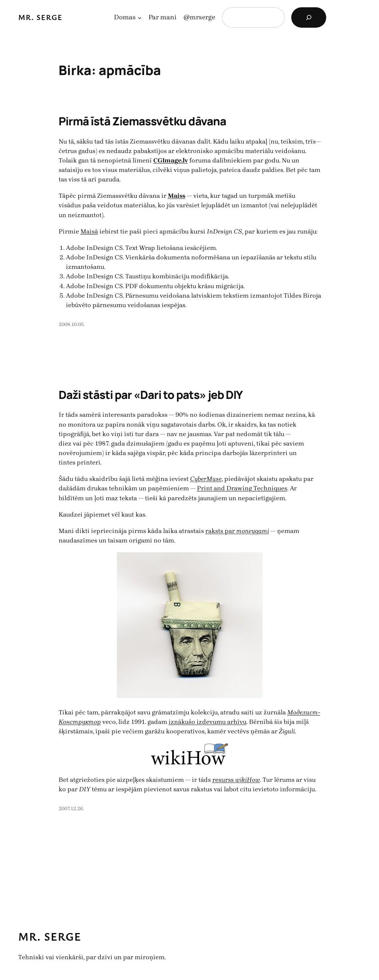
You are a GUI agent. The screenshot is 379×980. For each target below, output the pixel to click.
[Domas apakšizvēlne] (140, 18)
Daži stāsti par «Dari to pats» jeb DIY (151, 395)
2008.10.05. (72, 324)
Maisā (89, 231)
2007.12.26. (71, 809)
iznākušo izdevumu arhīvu (208, 722)
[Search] (309, 17)
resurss (236, 780)
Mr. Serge (40, 17)
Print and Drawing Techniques (242, 488)
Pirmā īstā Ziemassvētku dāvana (142, 121)
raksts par (237, 531)
